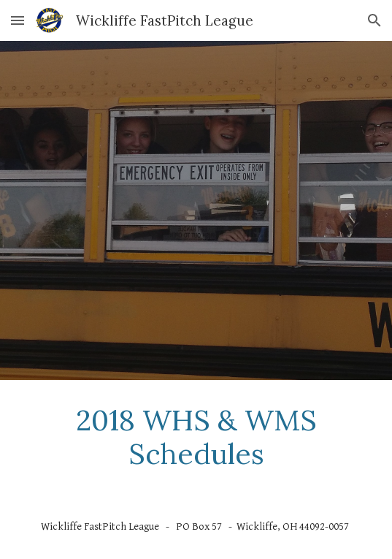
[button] (18, 20)
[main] (196, 437)
